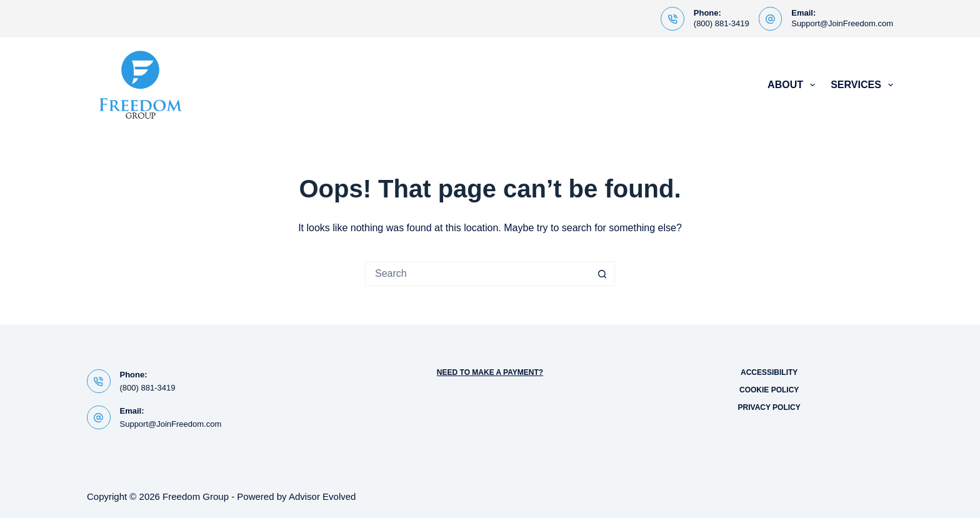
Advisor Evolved (322, 496)
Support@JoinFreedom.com (842, 23)
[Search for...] (477, 274)
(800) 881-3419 (722, 23)
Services (862, 85)
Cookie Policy (769, 390)
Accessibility (769, 372)
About (794, 85)
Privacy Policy (769, 407)
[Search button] (602, 274)
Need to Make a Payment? (490, 372)
